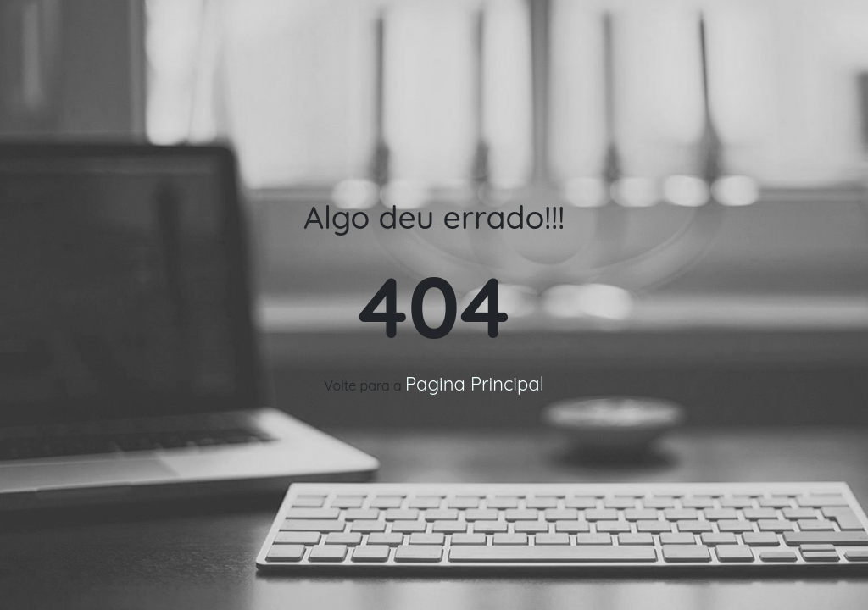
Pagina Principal (475, 384)
